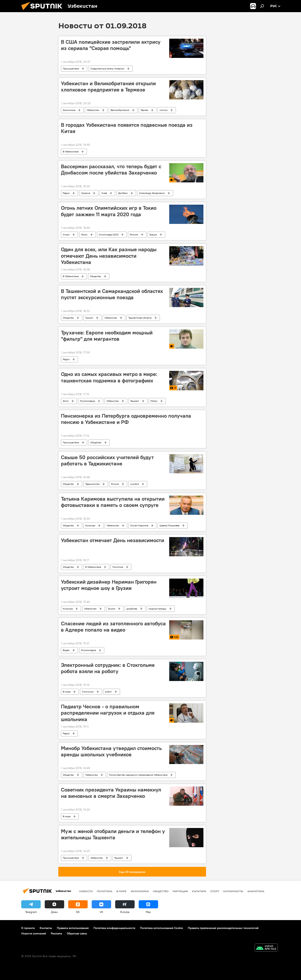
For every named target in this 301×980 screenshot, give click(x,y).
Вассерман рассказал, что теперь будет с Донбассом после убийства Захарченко (111, 170)
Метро (154, 401)
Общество (95, 276)
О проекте (28, 928)
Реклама (56, 933)
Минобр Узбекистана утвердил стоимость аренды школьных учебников (111, 751)
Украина (86, 193)
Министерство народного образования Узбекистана (138, 775)
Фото (66, 401)
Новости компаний (34, 933)
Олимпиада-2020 (109, 235)
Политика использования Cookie (162, 928)
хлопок (164, 110)
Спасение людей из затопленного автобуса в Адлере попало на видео (113, 627)
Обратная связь (77, 933)
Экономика (69, 110)
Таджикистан (92, 484)
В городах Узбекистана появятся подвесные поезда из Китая (127, 128)
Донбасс (123, 193)
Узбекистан (93, 110)
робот (108, 692)
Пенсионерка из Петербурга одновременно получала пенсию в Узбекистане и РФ (126, 419)
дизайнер (132, 609)
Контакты (46, 928)
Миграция (180, 891)
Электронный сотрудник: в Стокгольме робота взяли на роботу (108, 668)
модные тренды (157, 609)
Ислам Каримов (139, 525)
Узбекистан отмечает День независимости (113, 540)
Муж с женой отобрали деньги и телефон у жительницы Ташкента (113, 834)
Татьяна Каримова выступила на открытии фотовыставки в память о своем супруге (113, 502)
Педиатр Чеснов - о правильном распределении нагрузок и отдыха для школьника (108, 713)
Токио (84, 235)
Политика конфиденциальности (114, 928)
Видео (66, 650)
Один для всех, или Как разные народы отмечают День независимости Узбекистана (109, 256)
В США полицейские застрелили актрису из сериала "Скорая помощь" (111, 45)
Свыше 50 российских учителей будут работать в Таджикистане (107, 460)
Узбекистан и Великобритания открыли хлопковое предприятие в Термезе (108, 87)
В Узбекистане (71, 152)
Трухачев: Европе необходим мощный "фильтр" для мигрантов (107, 336)
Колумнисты (233, 891)
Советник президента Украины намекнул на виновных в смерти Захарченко (111, 793)
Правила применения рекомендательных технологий (223, 928)
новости (86, 891)
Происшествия (71, 69)
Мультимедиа (87, 401)
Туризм (89, 318)
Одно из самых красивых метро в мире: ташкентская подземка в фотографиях (109, 377)
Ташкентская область (140, 318)
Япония (134, 235)
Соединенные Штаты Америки (107, 69)
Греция (153, 235)
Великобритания (120, 110)
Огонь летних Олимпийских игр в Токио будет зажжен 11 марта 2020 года (109, 211)
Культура (90, 525)
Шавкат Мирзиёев (169, 525)
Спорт (66, 235)
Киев (104, 193)
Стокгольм (88, 692)
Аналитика (256, 891)
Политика (118, 567)
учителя (135, 484)
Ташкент (135, 401)
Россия (115, 484)
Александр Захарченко (152, 193)
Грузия (112, 609)
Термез (144, 110)
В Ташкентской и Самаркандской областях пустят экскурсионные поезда (112, 294)
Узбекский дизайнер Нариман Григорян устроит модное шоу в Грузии (109, 585)
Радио (66, 193)
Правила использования (73, 928)
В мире (67, 692)
